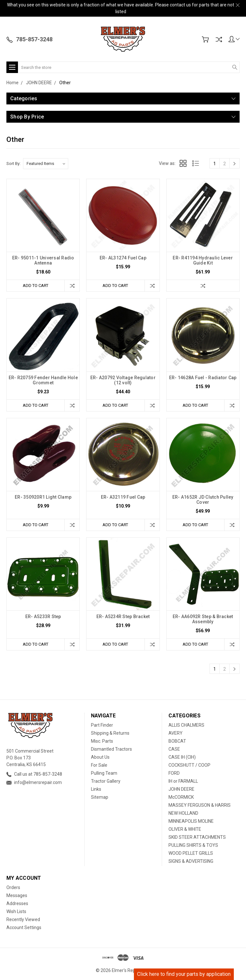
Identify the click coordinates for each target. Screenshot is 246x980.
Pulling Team (104, 773)
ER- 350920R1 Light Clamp (43, 497)
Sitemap (100, 797)
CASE (174, 749)
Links (96, 789)
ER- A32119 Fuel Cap (123, 497)
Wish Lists (16, 911)
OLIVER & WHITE (185, 829)
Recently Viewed (23, 919)
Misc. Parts (102, 741)
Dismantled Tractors (111, 749)
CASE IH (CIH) (182, 757)
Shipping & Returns (110, 733)
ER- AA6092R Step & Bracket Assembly (203, 619)
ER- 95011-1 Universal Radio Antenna (43, 260)
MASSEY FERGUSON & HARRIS (200, 805)
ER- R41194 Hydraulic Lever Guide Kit (203, 260)
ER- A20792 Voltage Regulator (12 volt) (123, 380)
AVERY (176, 733)
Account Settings (24, 927)
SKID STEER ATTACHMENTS (197, 837)
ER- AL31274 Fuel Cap (123, 258)
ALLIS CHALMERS (186, 725)
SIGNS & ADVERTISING (191, 861)
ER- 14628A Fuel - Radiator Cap (203, 378)
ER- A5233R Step (43, 617)
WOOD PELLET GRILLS (191, 853)
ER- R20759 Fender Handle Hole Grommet (43, 380)
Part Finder (102, 725)
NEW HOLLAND (183, 813)
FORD (174, 773)
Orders (13, 887)
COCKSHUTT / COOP (189, 765)
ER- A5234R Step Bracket (123, 617)
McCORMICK (181, 797)
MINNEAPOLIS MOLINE (191, 821)
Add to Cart (36, 286)
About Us (100, 757)
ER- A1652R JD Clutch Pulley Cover (203, 500)
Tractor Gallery (106, 781)
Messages (17, 895)
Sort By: (13, 163)
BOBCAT (177, 741)
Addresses (17, 903)
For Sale (99, 765)
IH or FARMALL (183, 781)
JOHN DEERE (181, 789)
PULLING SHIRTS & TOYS (193, 845)
